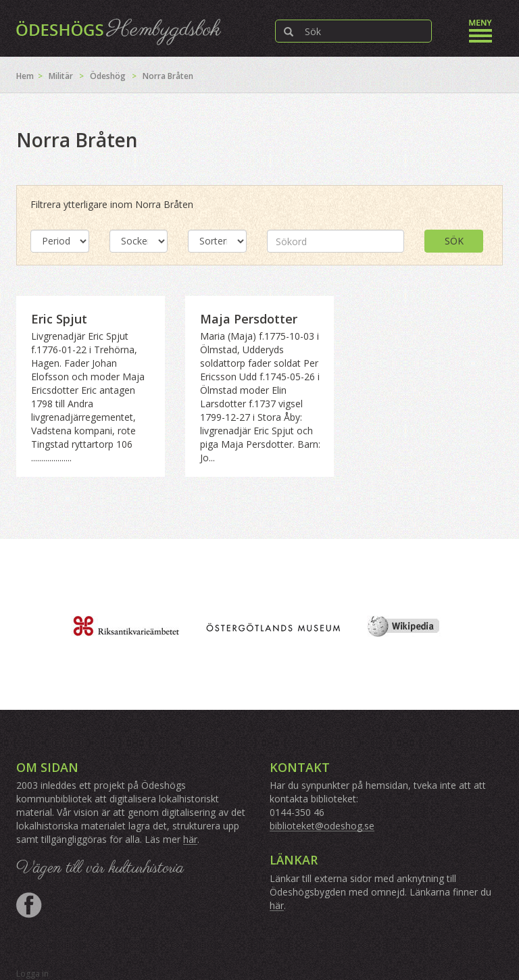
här (190, 839)
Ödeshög (108, 76)
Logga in (32, 974)
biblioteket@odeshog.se (322, 826)
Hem (25, 76)
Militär (61, 76)
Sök (454, 241)
